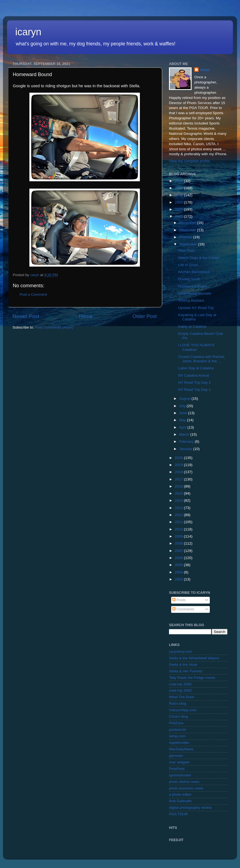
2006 (179, 558)
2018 (179, 472)
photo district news (184, 782)
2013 (179, 508)
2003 (179, 579)
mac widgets (179, 762)
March (185, 434)
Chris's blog (179, 716)
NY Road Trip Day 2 (195, 383)
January (186, 449)
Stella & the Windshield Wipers (194, 658)
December (188, 223)
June (184, 413)
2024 (179, 195)
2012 (179, 515)
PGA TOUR (178, 814)
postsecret (177, 730)
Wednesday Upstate (195, 293)
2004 (179, 572)
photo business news (186, 788)
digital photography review (190, 808)
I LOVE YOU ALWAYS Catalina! (196, 347)
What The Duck (182, 697)
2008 (179, 543)
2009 (179, 536)
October (186, 237)
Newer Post (26, 316)
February (187, 441)
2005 (179, 565)
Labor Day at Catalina (196, 368)
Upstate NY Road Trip (196, 308)
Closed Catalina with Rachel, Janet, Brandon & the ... (202, 359)
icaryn (28, 32)
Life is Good (188, 265)
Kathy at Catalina (192, 327)
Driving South (189, 279)
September (189, 244)
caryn (205, 70)
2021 (179, 216)
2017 (179, 479)
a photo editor (180, 794)
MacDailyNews (181, 749)
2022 (179, 209)
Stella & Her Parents (186, 671)
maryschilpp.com (183, 710)
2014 (179, 500)
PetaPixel (177, 769)
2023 (179, 202)
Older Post (145, 316)
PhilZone (176, 723)
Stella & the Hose (183, 665)
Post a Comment (33, 294)
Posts (179, 600)
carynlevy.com (181, 652)
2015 (179, 493)
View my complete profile (189, 161)
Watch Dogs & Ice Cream (199, 258)
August (185, 399)
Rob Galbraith (180, 801)
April (183, 427)
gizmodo (176, 756)
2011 (179, 522)
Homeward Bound (193, 286)
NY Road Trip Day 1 (195, 390)
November (188, 230)
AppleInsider (179, 743)
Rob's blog (178, 703)
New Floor (187, 250)
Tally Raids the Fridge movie (192, 678)
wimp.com (177, 736)
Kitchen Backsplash (194, 272)
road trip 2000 (180, 690)
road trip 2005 (180, 684)
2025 (179, 188)
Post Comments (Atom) (54, 327)
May (183, 420)
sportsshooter (180, 775)
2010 (179, 529)
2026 (179, 181)
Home (86, 316)
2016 (179, 486)
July (183, 406)
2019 (179, 465)
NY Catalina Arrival (194, 375)
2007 (179, 551)
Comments (183, 609)
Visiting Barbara (191, 300)
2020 (179, 458)
